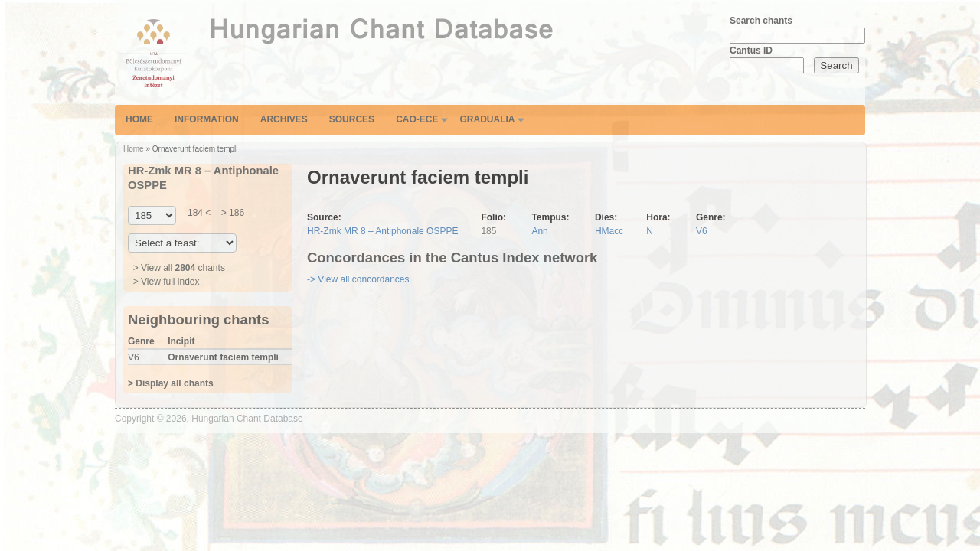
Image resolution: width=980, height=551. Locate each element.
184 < (199, 213)
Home (139, 119)
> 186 (231, 213)
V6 (702, 231)
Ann (539, 231)
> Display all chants (171, 383)
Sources (352, 119)
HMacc (609, 231)
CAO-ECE (417, 119)
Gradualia (487, 119)
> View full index (167, 282)
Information (207, 119)
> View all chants (179, 268)
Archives (284, 119)
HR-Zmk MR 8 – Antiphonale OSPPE (382, 231)
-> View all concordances (358, 279)
